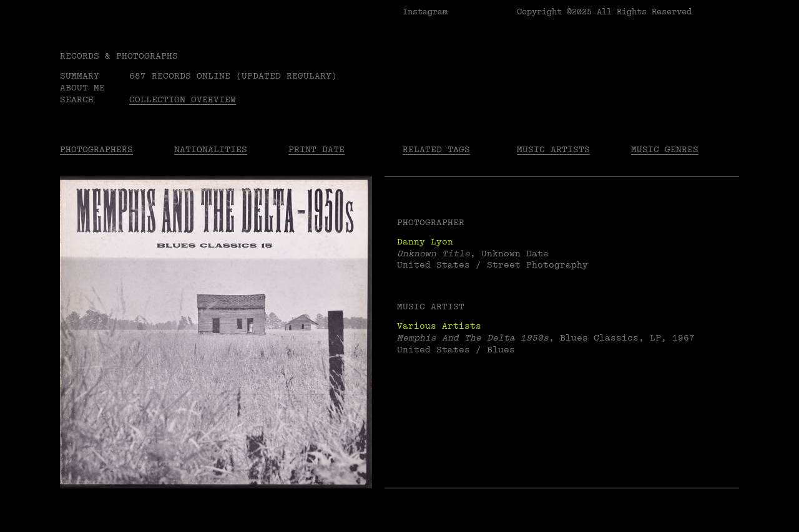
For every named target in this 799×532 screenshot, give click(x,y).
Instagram (425, 12)
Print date (316, 149)
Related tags (436, 149)
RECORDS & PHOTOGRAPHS (119, 56)
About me (82, 88)
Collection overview (183, 99)
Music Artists (553, 149)
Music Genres (665, 149)
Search (77, 99)
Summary (80, 76)
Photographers (96, 149)
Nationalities (211, 149)
